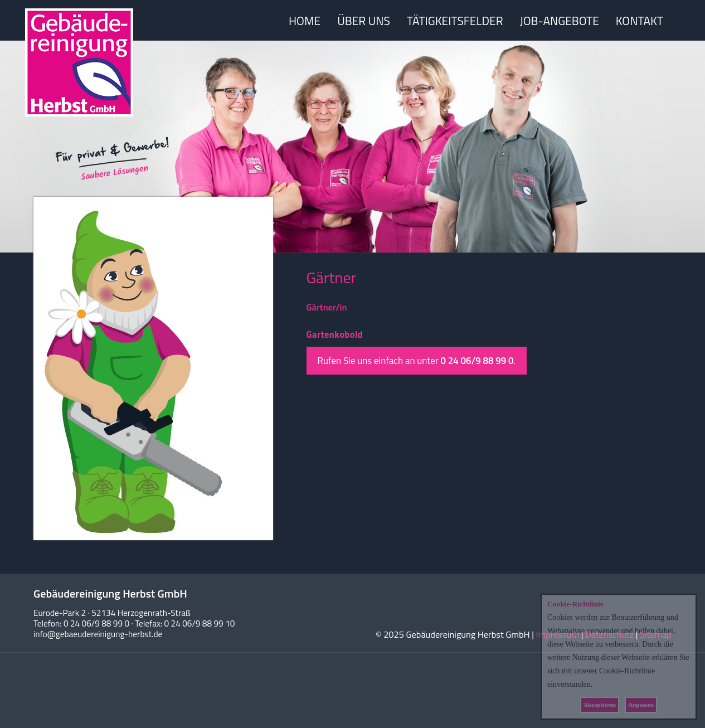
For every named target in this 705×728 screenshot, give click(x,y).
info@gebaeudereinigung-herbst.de (98, 634)
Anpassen (641, 705)
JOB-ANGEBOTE (560, 21)
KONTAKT (640, 21)
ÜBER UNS (364, 21)
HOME (305, 21)
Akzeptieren (600, 705)
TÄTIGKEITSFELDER (455, 21)
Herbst (79, 62)
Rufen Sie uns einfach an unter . (417, 361)
